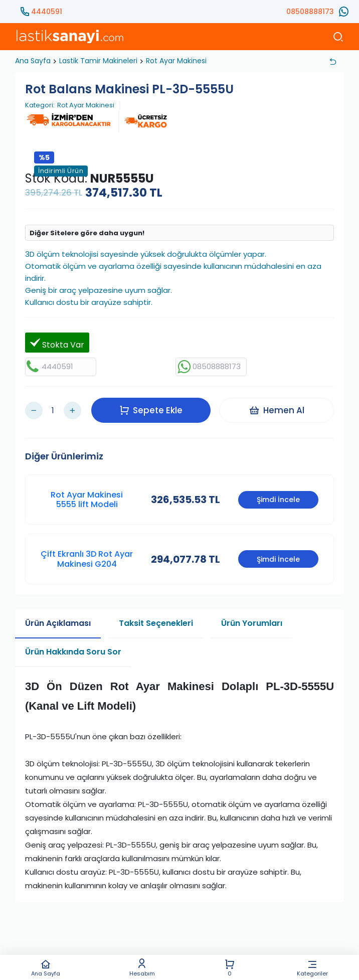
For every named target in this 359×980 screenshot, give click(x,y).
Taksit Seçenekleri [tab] (156, 621)
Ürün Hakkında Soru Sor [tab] (73, 649)
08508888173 (310, 12)
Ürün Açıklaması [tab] (58, 621)
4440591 (47, 12)
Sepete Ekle (152, 409)
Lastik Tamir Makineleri (98, 61)
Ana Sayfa (45, 968)
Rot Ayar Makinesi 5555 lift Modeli (87, 497)
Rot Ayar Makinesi (176, 61)
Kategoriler (313, 968)
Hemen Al (278, 409)
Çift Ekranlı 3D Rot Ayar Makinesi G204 (87, 557)
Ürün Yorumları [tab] (252, 621)
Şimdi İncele (278, 498)
